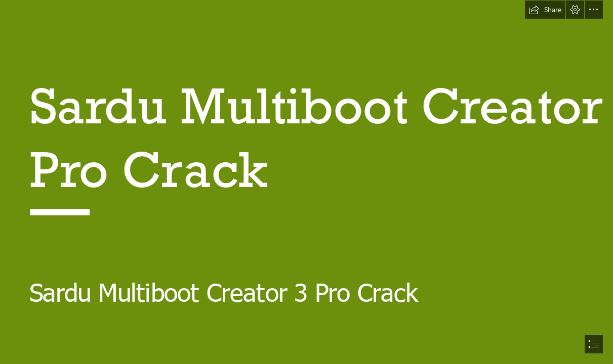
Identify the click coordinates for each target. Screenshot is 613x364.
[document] (306, 182)
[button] (545, 10)
